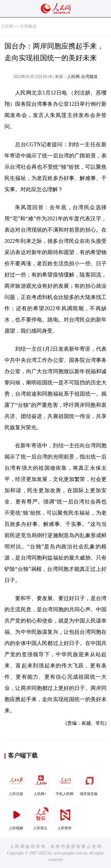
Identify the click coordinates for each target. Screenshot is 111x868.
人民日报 (17, 783)
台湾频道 (28, 26)
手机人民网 (65, 783)
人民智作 (65, 817)
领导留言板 (89, 783)
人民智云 (41, 817)
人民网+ (41, 783)
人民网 (7, 26)
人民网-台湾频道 (82, 77)
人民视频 (17, 817)
